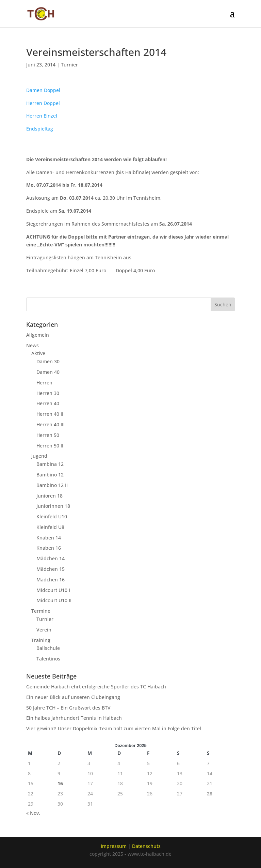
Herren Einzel (42, 116)
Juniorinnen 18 (53, 506)
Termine (41, 611)
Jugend (39, 456)
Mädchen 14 (51, 558)
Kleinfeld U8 (50, 527)
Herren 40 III (51, 424)
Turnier (69, 65)
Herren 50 (48, 435)
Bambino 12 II (52, 485)
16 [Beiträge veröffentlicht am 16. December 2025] (60, 783)
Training (41, 640)
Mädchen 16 (51, 580)
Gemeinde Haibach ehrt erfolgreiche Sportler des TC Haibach (96, 687)
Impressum (114, 846)
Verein (44, 630)
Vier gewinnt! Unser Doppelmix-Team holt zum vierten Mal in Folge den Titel (114, 728)
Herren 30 (48, 393)
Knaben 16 (49, 548)
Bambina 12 (50, 464)
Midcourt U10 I (53, 590)
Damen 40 (48, 372)
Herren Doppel (43, 103)
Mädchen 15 (51, 569)
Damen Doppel (43, 90)
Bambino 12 (50, 475)
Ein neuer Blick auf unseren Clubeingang (73, 697)
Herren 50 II (50, 446)
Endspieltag (40, 129)
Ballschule (48, 648)
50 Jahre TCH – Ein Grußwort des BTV (68, 708)
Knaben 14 (49, 538)
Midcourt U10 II (54, 600)
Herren (44, 383)
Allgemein (38, 335)
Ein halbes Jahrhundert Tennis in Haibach (74, 718)
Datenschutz (146, 846)
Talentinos (48, 659)
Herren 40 (48, 403)
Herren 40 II (50, 414)
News (32, 345)
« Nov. (33, 813)
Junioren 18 (50, 496)
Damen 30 (48, 361)
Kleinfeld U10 (52, 516)
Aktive (38, 353)
